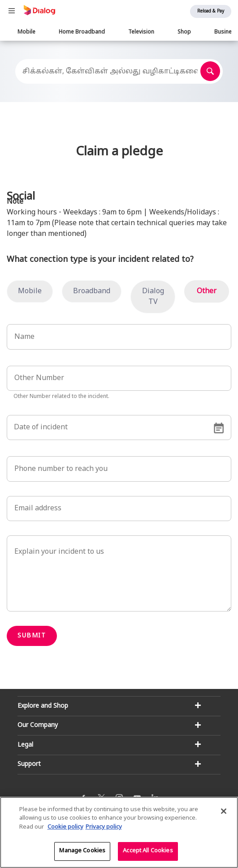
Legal (25, 745)
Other (207, 291)
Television (141, 32)
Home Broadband (82, 32)
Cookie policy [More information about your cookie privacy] (65, 827)
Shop (184, 32)
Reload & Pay (211, 11)
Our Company (38, 725)
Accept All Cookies (148, 851)
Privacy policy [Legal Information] (104, 827)
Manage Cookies (82, 851)
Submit (32, 636)
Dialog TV (153, 297)
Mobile (26, 32)
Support (29, 764)
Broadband (92, 291)
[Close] (224, 811)
